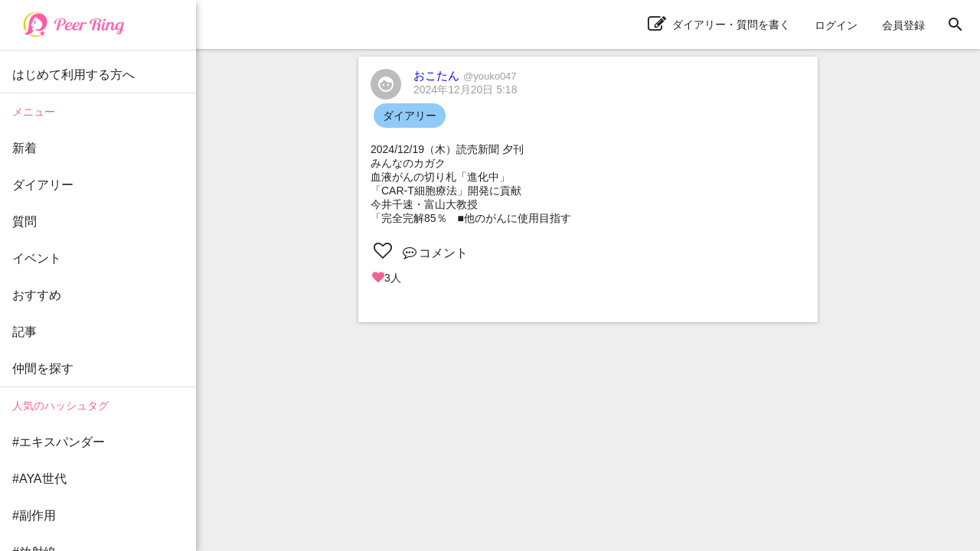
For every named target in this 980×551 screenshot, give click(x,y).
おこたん (465, 75)
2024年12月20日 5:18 (465, 90)
